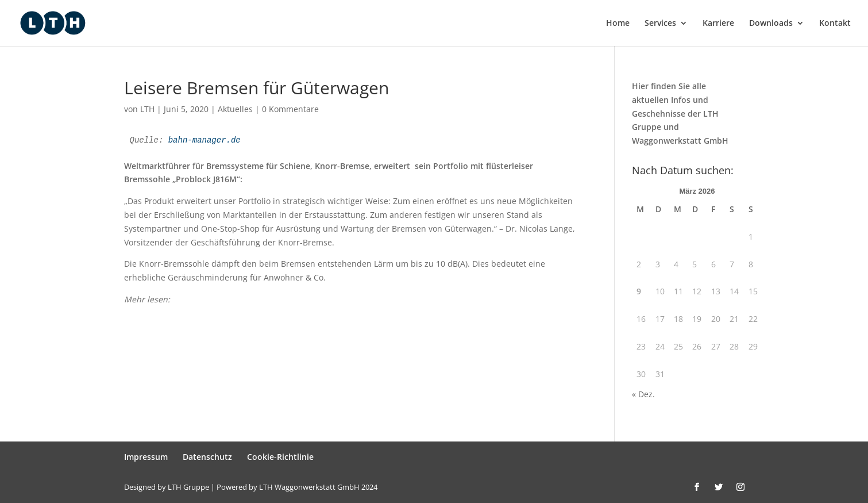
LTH (147, 109)
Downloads (771, 24)
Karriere (718, 24)
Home (618, 24)
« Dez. (643, 394)
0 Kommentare (290, 109)
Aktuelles (235, 109)
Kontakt (835, 24)
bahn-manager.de (205, 140)
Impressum (146, 457)
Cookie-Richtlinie (280, 457)
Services (660, 24)
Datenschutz (207, 457)
